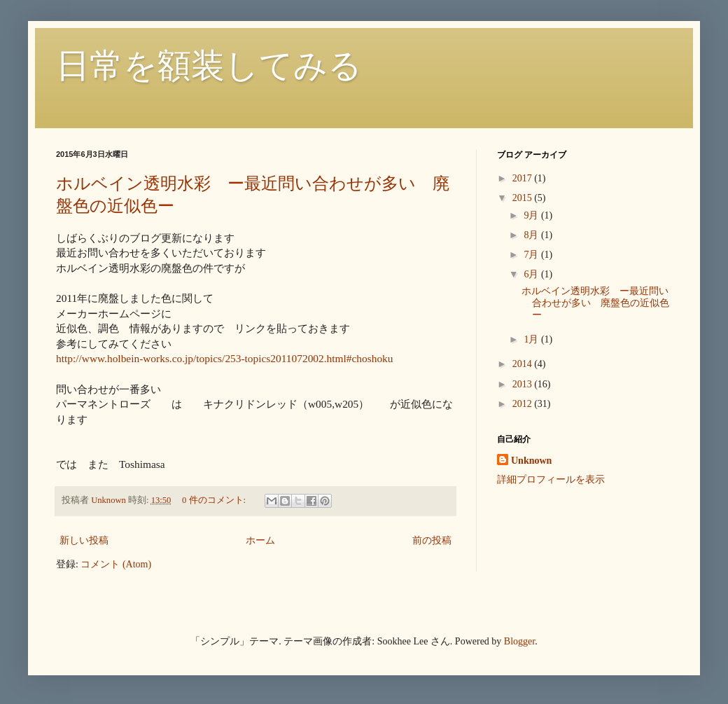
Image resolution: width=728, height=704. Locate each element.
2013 (524, 384)
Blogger (519, 641)
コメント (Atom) (116, 564)
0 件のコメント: (215, 500)
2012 (524, 404)
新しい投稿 (84, 540)
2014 (524, 364)
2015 (524, 198)
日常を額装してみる (209, 65)
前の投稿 (432, 540)
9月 (532, 215)
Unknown (531, 461)
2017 (524, 178)
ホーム (260, 540)
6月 (532, 274)
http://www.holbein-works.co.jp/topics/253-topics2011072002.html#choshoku (225, 358)
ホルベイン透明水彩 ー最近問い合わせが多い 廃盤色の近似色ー (595, 303)
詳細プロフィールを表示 (551, 479)
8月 (532, 235)
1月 (532, 339)
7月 (532, 255)
